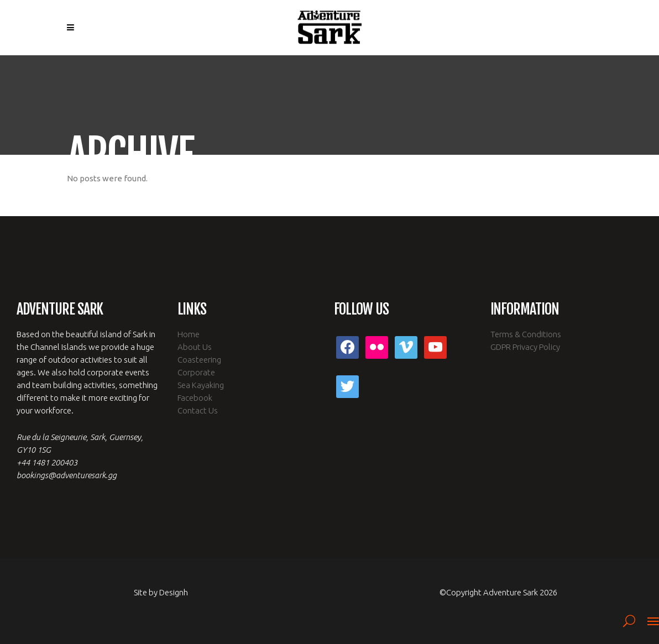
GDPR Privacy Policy (525, 347)
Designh (174, 592)
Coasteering (199, 360)
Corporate (196, 372)
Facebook (195, 398)
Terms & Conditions (526, 334)
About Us (195, 347)
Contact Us (198, 410)
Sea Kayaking (201, 385)
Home (189, 334)
